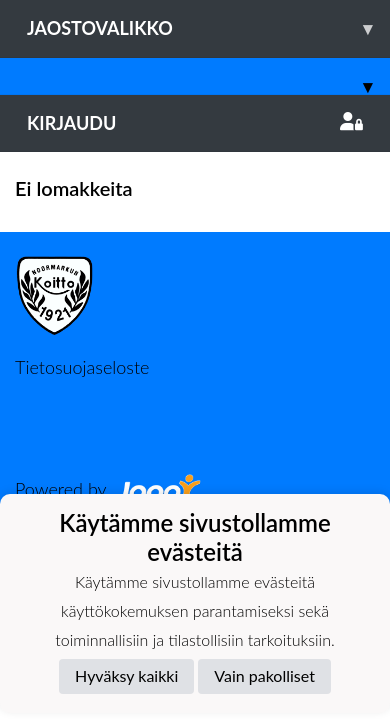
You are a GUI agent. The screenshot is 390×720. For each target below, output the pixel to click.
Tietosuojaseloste (82, 367)
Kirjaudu (195, 123)
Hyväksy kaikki (126, 675)
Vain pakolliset (264, 675)
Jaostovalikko (208, 28)
